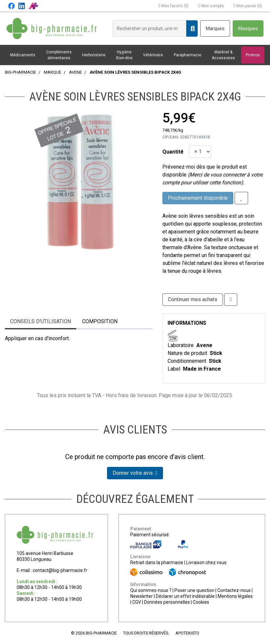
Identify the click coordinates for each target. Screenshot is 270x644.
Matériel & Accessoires (223, 55)
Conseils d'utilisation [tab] (41, 321)
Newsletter (142, 596)
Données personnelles (167, 602)
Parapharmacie (188, 55)
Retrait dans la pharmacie (157, 562)
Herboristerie (94, 55)
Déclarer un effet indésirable (185, 596)
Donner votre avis (135, 473)
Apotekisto (187, 633)
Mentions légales (235, 596)
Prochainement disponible (198, 198)
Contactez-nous (234, 590)
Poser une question (194, 590)
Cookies (201, 602)
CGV (137, 602)
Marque (53, 72)
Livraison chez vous (206, 562)
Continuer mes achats (193, 299)
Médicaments (23, 55)
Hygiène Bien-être (124, 55)
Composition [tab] (100, 321)
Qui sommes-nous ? (151, 590)
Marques (215, 28)
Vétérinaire (153, 55)
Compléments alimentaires (59, 55)
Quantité (173, 152)
